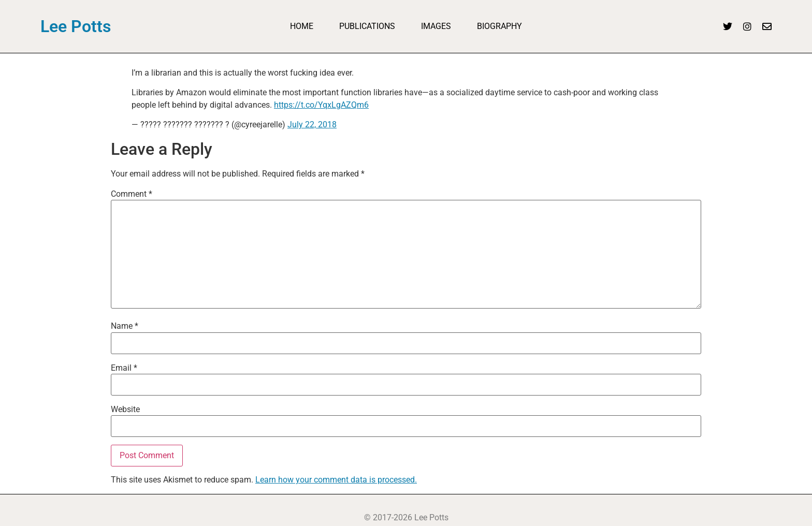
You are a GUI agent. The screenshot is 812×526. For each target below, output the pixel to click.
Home (302, 26)
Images (436, 26)
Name (125, 326)
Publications (367, 26)
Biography (499, 26)
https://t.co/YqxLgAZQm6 (321, 105)
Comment (132, 194)
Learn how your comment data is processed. (336, 480)
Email (124, 368)
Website (125, 410)
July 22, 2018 (312, 125)
